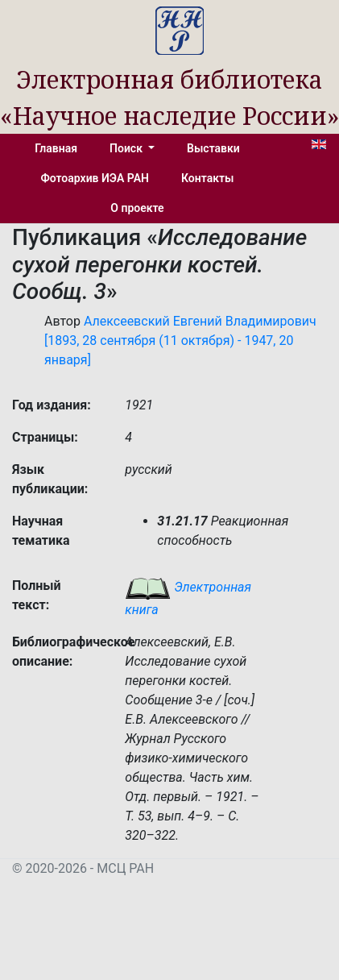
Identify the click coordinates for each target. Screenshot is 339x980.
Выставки (213, 148)
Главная (56, 148)
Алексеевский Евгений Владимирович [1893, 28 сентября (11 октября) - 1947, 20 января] (180, 341)
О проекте (137, 208)
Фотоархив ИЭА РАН (95, 178)
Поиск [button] (127, 148)
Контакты (207, 178)
